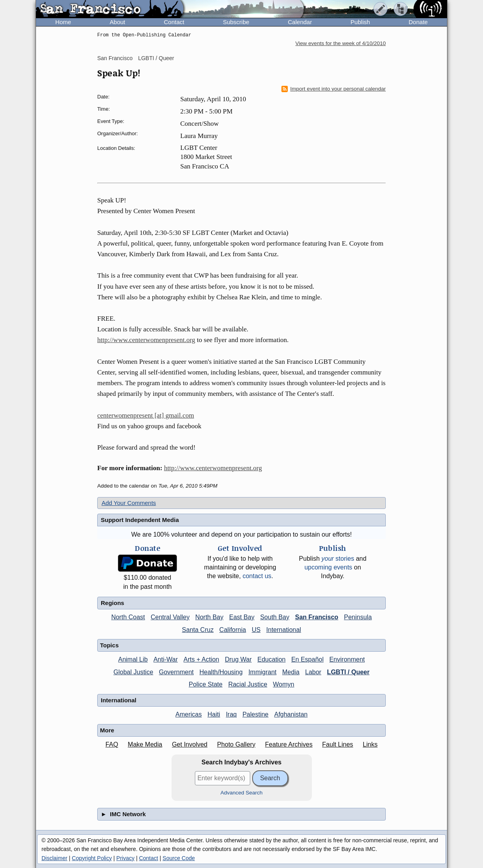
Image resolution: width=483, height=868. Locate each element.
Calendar (300, 22)
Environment (347, 659)
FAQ (112, 744)
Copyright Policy (92, 858)
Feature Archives (289, 744)
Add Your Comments (129, 503)
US (256, 630)
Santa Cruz (198, 630)
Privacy (125, 858)
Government (176, 672)
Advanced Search (242, 793)
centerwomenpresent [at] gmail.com (146, 415)
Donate (418, 22)
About (118, 22)
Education (271, 659)
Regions (112, 603)
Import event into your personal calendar (334, 89)
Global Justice (133, 672)
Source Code (179, 858)
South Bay (275, 617)
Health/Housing (221, 672)
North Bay (209, 617)
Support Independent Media (140, 520)
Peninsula (358, 617)
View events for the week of (341, 43)
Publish (360, 22)
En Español (308, 659)
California (233, 630)
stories (338, 559)
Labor (313, 672)
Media (291, 672)
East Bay (242, 617)
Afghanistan (291, 714)
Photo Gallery (236, 744)
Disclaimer (54, 858)
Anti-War (166, 659)
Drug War (238, 659)
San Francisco (115, 58)
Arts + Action (201, 659)
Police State (206, 684)
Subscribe (236, 22)
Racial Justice (248, 684)
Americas (189, 714)
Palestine (255, 714)
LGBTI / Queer (156, 58)
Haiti (214, 714)
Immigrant (262, 672)
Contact (174, 22)
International (284, 630)
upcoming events (328, 567)
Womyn (284, 684)
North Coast (128, 617)
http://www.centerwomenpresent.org (146, 340)
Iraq (231, 714)
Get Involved (190, 744)
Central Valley (170, 617)
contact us (257, 576)
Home (63, 22)
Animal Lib (133, 659)
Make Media (145, 744)
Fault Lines (338, 744)
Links (370, 744)
